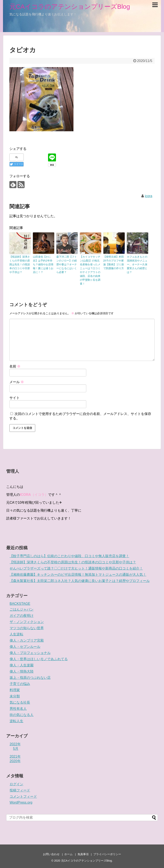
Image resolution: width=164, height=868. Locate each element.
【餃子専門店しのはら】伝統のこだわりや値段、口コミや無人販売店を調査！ (69, 556)
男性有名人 (18, 709)
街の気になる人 (22, 715)
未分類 (15, 696)
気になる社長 (20, 702)
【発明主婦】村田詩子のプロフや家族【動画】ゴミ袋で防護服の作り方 (114, 263)
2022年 (15, 744)
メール (17, 382)
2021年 (15, 757)
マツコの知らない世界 (27, 628)
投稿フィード (20, 790)
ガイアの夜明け (22, 616)
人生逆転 (16, 634)
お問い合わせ (51, 854)
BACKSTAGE (20, 604)
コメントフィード (23, 796)
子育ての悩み (20, 684)
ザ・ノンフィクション (27, 622)
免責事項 (83, 854)
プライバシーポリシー (107, 854)
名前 (15, 366)
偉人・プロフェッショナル (30, 653)
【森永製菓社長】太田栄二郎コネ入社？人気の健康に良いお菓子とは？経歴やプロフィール (80, 581)
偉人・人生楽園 (22, 665)
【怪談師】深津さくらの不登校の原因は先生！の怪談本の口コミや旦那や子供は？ (20, 264)
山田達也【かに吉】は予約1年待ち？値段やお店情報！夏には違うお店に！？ (43, 264)
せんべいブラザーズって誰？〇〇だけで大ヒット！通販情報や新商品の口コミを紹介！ (76, 568)
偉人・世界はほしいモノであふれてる (39, 659)
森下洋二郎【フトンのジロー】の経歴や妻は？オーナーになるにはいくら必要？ (67, 264)
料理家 (15, 690)
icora (149, 196)
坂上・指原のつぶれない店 (30, 678)
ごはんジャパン (22, 609)
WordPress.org (21, 802)
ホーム (68, 854)
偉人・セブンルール (25, 647)
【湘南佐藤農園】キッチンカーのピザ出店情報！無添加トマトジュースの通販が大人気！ (78, 575)
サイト (15, 398)
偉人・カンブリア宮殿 (27, 640)
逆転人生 (16, 721)
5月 (16, 749)
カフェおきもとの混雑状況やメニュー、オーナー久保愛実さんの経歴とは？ (137, 264)
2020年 (15, 761)
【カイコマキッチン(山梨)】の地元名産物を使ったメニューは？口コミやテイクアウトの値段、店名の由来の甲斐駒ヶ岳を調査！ (90, 270)
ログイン (16, 784)
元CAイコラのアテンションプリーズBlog (70, 7)
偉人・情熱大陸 (22, 671)
